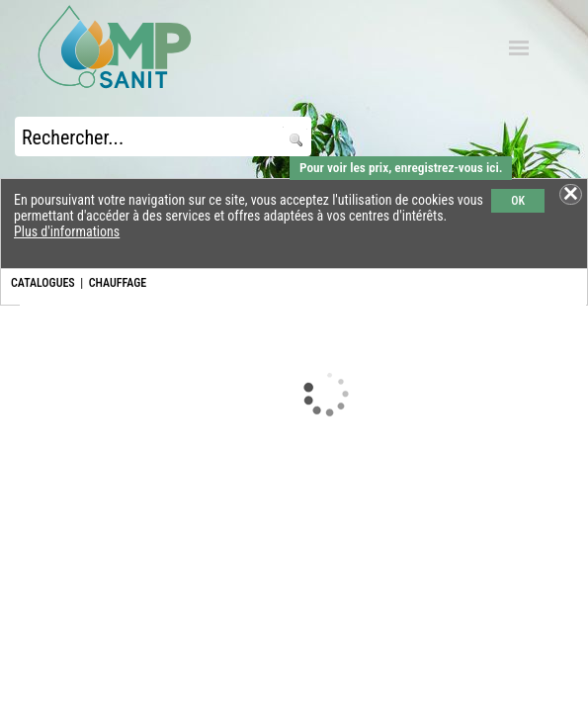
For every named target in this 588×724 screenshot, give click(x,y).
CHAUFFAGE (118, 283)
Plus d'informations (67, 231)
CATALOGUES (43, 283)
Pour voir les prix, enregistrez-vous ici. (401, 168)
